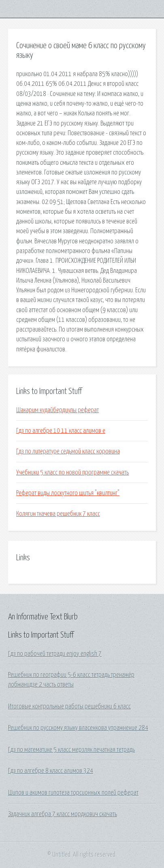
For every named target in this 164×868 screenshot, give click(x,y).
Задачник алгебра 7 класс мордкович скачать (63, 814)
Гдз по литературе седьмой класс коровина (68, 451)
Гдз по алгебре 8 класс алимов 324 (51, 771)
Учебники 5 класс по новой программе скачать (72, 472)
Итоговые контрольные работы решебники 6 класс (69, 706)
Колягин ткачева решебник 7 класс (58, 514)
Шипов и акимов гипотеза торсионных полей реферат (73, 793)
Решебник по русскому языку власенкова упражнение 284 (78, 728)
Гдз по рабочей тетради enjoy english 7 (55, 654)
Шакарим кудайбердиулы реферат (58, 410)
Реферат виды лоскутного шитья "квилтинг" (68, 493)
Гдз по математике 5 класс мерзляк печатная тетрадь (71, 750)
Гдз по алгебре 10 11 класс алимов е (61, 431)
